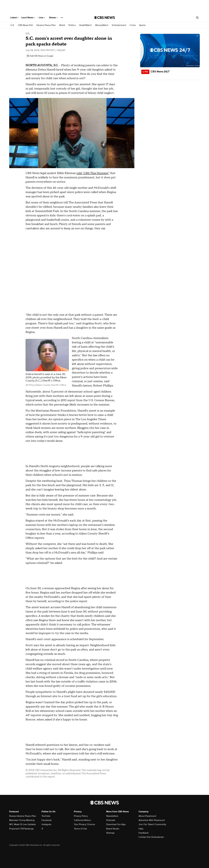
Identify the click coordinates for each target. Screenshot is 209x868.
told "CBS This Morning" (93, 173)
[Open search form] (197, 18)
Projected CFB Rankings (21, 829)
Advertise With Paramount (152, 820)
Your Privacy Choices (84, 824)
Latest (14, 18)
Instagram (46, 824)
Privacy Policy (81, 816)
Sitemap (110, 833)
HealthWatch (85, 25)
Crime (133, 25)
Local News (28, 18)
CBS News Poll (25, 25)
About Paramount (147, 816)
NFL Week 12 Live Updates (23, 824)
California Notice (82, 820)
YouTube (46, 816)
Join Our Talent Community (152, 824)
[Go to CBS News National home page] (104, 18)
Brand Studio (113, 829)
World (62, 25)
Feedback (144, 833)
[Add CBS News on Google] (40, 56)
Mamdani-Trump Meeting (22, 820)
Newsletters (112, 816)
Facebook (47, 820)
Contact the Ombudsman (151, 837)
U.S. (12, 25)
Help (141, 829)
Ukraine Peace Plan (46, 25)
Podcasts (111, 820)
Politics (72, 25)
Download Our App (116, 824)
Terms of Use (80, 829)
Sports (142, 25)
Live (42, 18)
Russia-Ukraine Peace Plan (23, 816)
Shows (53, 18)
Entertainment (119, 25)
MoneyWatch (102, 25)
